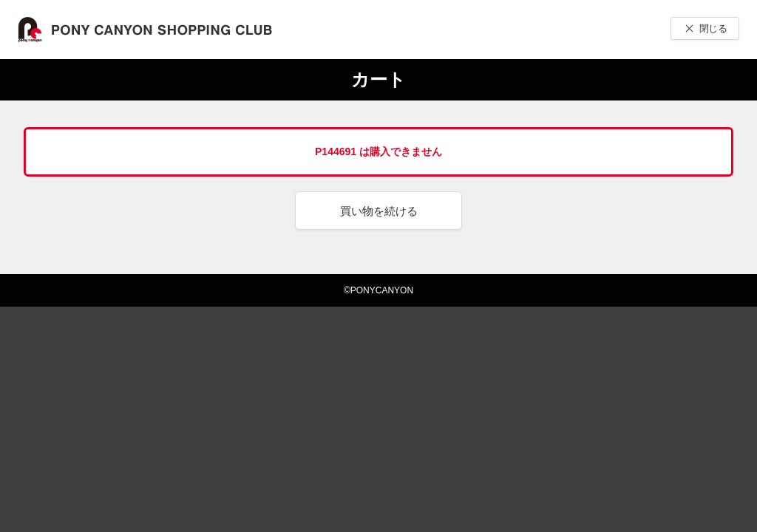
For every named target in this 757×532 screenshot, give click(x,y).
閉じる (713, 28)
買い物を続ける (379, 211)
